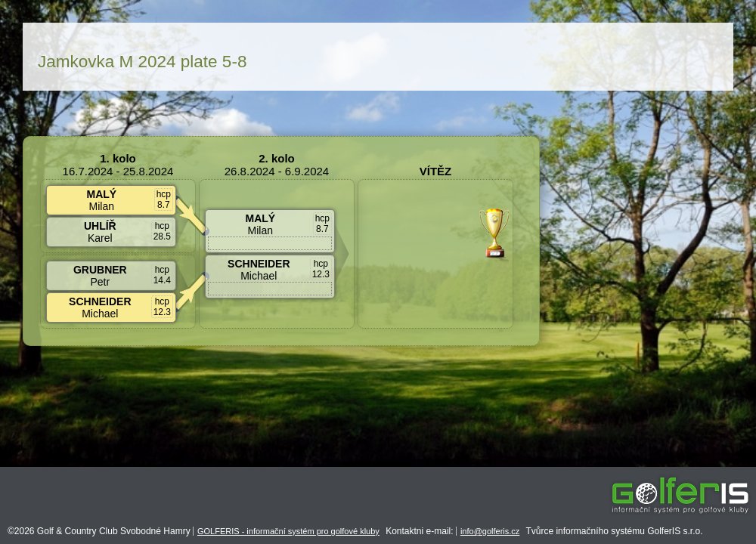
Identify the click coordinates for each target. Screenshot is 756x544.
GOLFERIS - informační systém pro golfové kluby (288, 531)
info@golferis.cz (490, 531)
